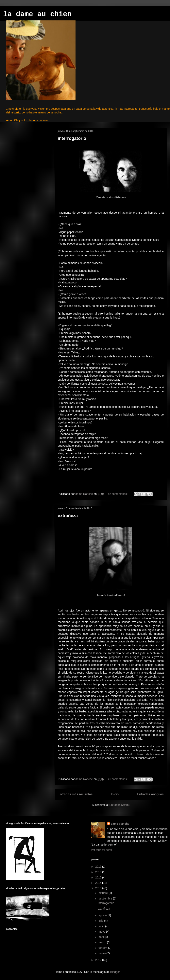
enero (102, 953)
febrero (103, 948)
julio (101, 921)
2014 (99, 883)
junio (102, 926)
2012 (99, 960)
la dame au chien (37, 14)
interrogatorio (72, 138)
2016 (99, 872)
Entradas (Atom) (119, 805)
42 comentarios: (118, 494)
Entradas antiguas (150, 794)
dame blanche (120, 824)
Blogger (115, 972)
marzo (103, 942)
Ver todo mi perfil (101, 850)
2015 (99, 877)
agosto (103, 915)
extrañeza (68, 516)
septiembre (106, 898)
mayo (102, 932)
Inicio (115, 794)
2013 (99, 888)
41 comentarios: (118, 779)
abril (101, 937)
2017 (99, 867)
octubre (103, 893)
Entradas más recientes (75, 794)
